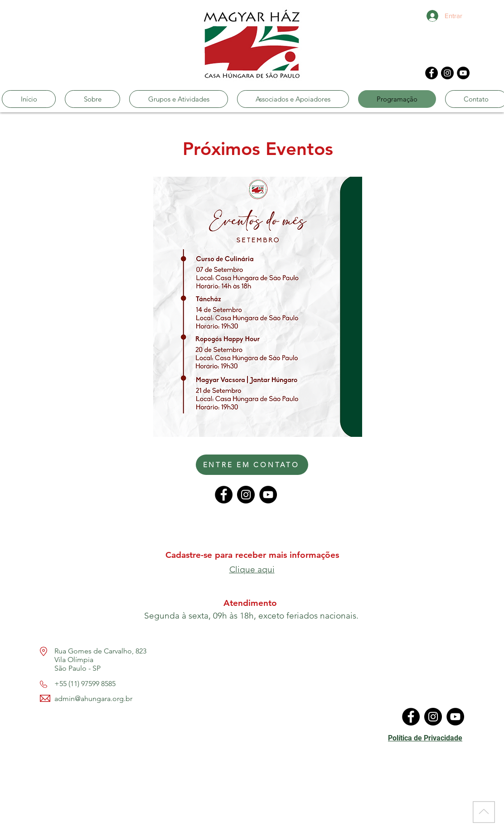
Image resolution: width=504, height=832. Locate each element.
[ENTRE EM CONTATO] (252, 465)
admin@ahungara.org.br (93, 699)
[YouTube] (463, 73)
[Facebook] (431, 73)
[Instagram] (447, 73)
